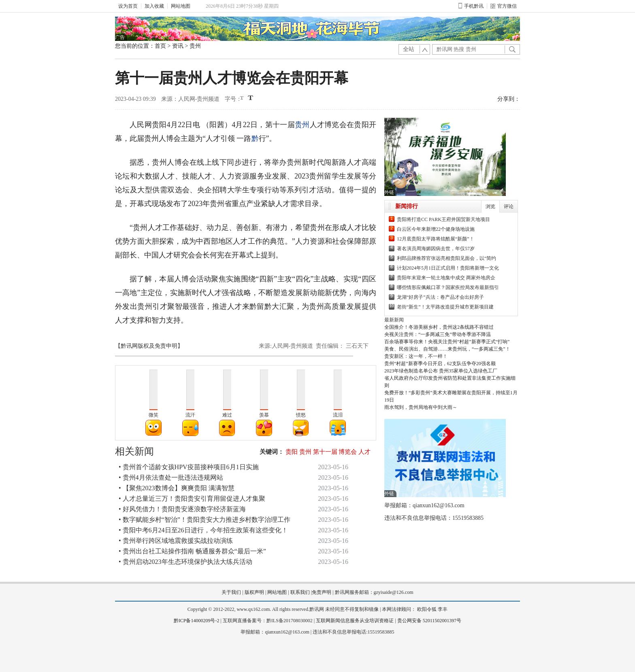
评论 (509, 206)
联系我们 (300, 592)
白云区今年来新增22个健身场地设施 (436, 229)
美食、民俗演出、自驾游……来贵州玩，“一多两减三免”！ (447, 349)
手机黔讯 (471, 6)
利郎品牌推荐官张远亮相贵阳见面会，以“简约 (446, 258)
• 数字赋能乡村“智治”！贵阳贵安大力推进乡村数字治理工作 (205, 520)
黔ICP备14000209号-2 (197, 621)
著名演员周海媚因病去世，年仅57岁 (436, 249)
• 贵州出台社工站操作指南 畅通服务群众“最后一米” (192, 551)
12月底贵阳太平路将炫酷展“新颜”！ (436, 239)
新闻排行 (407, 206)
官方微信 (504, 6)
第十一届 (325, 452)
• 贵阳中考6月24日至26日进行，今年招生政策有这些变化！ (203, 530)
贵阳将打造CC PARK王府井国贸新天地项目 (443, 219)
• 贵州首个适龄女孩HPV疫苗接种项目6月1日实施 (189, 467)
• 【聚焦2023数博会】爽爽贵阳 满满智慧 (177, 488)
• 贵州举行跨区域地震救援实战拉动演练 (176, 541)
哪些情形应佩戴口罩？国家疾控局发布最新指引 (448, 287)
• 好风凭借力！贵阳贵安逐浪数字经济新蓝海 (182, 509)
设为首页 (128, 6)
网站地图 (181, 6)
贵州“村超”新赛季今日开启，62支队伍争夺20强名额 (440, 364)
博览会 (348, 452)
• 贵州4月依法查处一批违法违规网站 (171, 477)
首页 (160, 46)
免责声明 (322, 592)
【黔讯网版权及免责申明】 (149, 346)
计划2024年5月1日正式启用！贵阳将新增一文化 (448, 268)
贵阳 (292, 452)
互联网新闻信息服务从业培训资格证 (355, 621)
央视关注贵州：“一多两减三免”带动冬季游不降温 (438, 334)
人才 (364, 452)
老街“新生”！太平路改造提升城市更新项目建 (445, 307)
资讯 (178, 46)
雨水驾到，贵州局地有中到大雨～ (421, 407)
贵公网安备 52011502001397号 (429, 621)
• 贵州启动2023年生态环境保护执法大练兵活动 (185, 562)
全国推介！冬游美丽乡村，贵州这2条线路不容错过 (439, 327)
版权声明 (254, 592)
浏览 (490, 206)
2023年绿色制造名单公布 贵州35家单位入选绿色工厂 (441, 371)
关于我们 (231, 592)
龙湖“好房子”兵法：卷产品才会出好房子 (440, 297)
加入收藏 (154, 6)
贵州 (195, 46)
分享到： (509, 99)
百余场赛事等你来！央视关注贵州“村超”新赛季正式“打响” (447, 342)
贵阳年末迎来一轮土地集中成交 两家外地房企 (446, 278)
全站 (409, 49)
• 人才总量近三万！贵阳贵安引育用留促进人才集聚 (192, 499)
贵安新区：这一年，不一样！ (416, 356)
